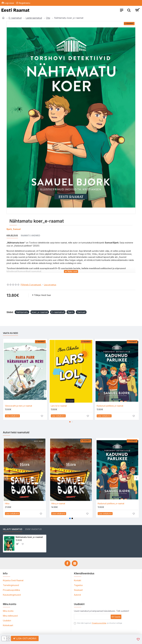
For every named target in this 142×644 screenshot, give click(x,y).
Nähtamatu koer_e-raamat (29, 537)
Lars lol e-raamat (59, 406)
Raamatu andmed (31, 235)
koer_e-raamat (40, 312)
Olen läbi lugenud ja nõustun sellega (98, 623)
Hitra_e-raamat (58, 503)
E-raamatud (15, 18)
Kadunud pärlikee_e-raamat (110, 406)
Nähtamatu (22, 312)
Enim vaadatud (33, 529)
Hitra (7, 503)
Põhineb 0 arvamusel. (31, 285)
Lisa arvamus (50, 285)
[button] (70, 422)
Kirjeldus (12, 235)
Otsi (48, 18)
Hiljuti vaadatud (13, 529)
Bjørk (71, 312)
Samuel (81, 312)
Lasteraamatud (34, 18)
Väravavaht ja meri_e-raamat (18, 406)
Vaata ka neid (10, 333)
